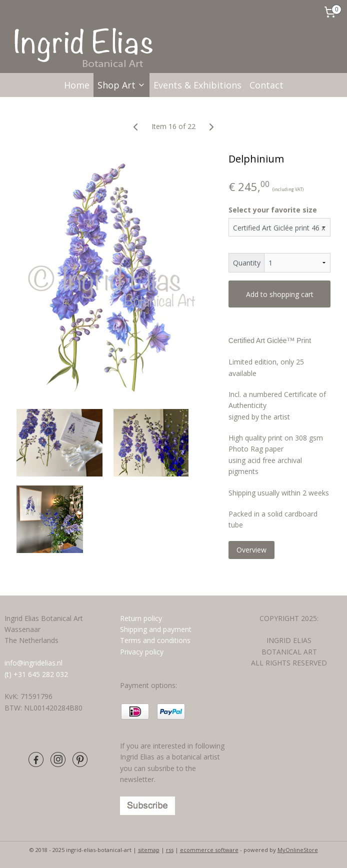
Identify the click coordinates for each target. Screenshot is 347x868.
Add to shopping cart (280, 294)
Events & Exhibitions (197, 85)
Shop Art (121, 85)
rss (170, 850)
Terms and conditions (156, 640)
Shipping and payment (156, 629)
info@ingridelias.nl (33, 663)
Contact (266, 85)
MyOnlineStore (298, 850)
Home (77, 85)
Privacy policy (142, 652)
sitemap (149, 850)
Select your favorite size (273, 210)
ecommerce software (209, 850)
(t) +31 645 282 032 (36, 674)
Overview (251, 550)
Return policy (141, 618)
